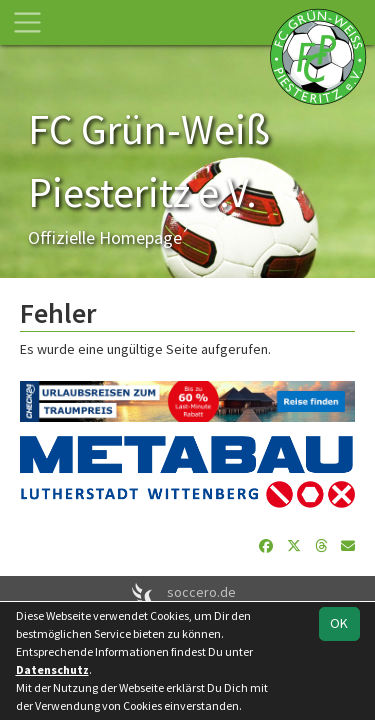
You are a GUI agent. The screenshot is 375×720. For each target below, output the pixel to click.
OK (339, 623)
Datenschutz (52, 669)
